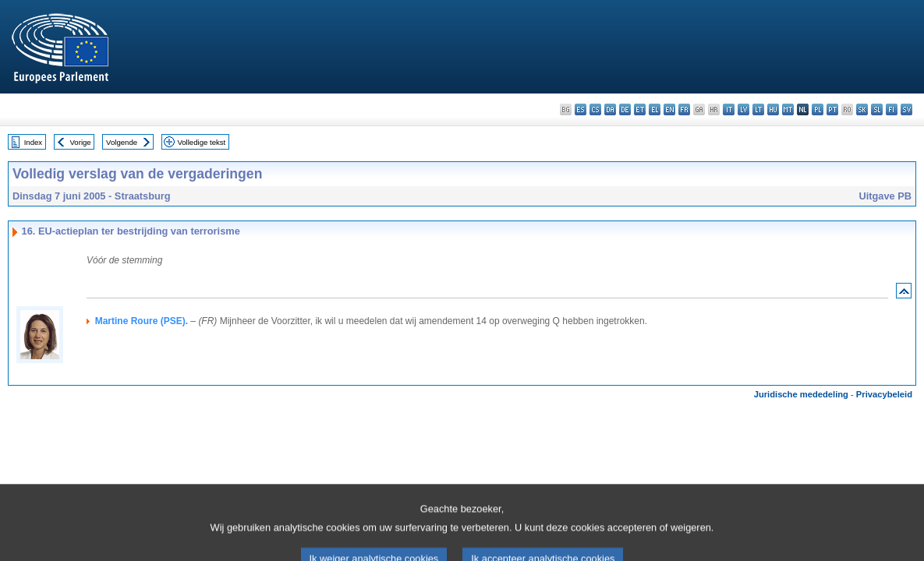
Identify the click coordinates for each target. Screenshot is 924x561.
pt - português (832, 109)
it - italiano (729, 109)
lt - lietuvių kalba (758, 109)
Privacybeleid (884, 394)
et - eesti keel (640, 109)
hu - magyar (773, 109)
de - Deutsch (625, 109)
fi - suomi (892, 109)
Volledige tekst (201, 142)
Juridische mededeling (801, 394)
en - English (669, 109)
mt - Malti (788, 109)
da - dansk (610, 109)
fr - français (684, 109)
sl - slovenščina (877, 109)
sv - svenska (906, 109)
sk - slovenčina (862, 109)
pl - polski (818, 109)
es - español (581, 109)
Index (33, 142)
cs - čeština (595, 109)
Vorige (81, 142)
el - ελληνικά (655, 109)
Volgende (122, 142)
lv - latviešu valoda (743, 109)
